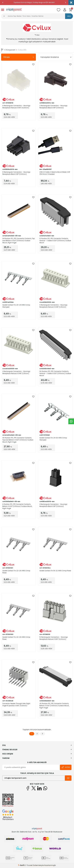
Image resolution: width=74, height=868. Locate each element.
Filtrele (18, 57)
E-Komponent (8, 50)
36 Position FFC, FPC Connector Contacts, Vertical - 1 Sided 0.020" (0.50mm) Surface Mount (55, 373)
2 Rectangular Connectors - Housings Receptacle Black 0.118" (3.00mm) (53, 107)
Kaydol (66, 767)
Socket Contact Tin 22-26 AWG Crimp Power (16, 572)
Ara (69, 16)
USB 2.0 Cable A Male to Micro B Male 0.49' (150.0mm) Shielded (55, 173)
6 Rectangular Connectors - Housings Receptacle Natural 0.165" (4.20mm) (16, 107)
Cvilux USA (22, 50)
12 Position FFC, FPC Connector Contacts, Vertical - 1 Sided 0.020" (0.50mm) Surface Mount (55, 241)
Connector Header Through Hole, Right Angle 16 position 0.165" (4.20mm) (16, 705)
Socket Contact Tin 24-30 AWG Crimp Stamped (53, 439)
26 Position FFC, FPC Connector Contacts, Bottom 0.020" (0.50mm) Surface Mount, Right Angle (54, 706)
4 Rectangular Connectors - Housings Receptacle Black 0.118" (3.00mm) (53, 505)
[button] (3, 3)
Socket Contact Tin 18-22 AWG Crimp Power (55, 571)
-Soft (21, 865)
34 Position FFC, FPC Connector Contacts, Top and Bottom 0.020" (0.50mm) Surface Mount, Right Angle (18, 241)
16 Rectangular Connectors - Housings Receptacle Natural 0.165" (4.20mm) (54, 638)
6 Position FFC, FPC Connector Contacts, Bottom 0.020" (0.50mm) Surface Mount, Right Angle (17, 506)
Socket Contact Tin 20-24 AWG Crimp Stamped (16, 306)
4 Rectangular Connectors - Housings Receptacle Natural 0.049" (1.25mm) (16, 372)
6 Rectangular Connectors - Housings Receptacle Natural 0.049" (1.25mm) (53, 306)
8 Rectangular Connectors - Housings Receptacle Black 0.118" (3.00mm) (16, 173)
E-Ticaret (29, 865)
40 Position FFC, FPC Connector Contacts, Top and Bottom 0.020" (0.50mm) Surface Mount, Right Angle (18, 440)
